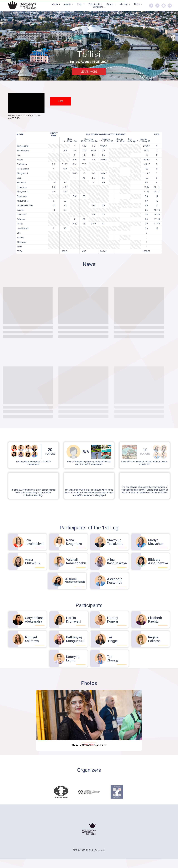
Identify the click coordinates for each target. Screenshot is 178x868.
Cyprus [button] (110, 4)
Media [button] (55, 4)
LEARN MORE (89, 72)
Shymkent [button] (98, 7)
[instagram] (164, 6)
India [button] (80, 4)
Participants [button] (95, 4)
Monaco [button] (124, 4)
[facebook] (151, 6)
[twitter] (157, 6)
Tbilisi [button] (137, 4)
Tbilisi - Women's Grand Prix (89, 745)
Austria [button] (68, 4)
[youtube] (170, 6)
